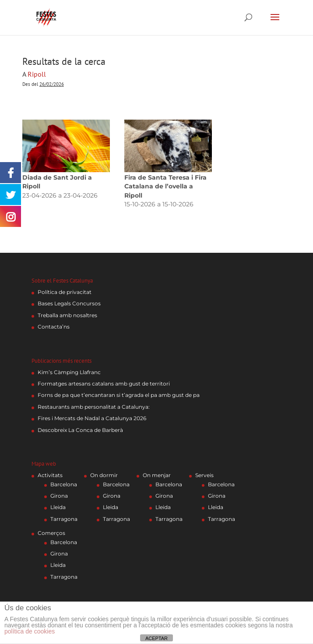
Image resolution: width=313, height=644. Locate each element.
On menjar (157, 475)
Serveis (204, 475)
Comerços (51, 533)
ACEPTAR (156, 638)
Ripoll (37, 74)
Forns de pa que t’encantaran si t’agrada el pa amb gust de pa (119, 395)
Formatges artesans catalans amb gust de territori (104, 384)
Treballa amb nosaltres (67, 315)
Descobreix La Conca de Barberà (80, 430)
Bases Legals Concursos (69, 303)
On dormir (104, 475)
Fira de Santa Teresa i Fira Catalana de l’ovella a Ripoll (165, 186)
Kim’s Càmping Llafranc (69, 372)
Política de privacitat (65, 292)
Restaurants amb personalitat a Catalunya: (94, 407)
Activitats (50, 475)
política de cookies (30, 631)
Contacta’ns (54, 327)
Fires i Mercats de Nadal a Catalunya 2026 (92, 418)
